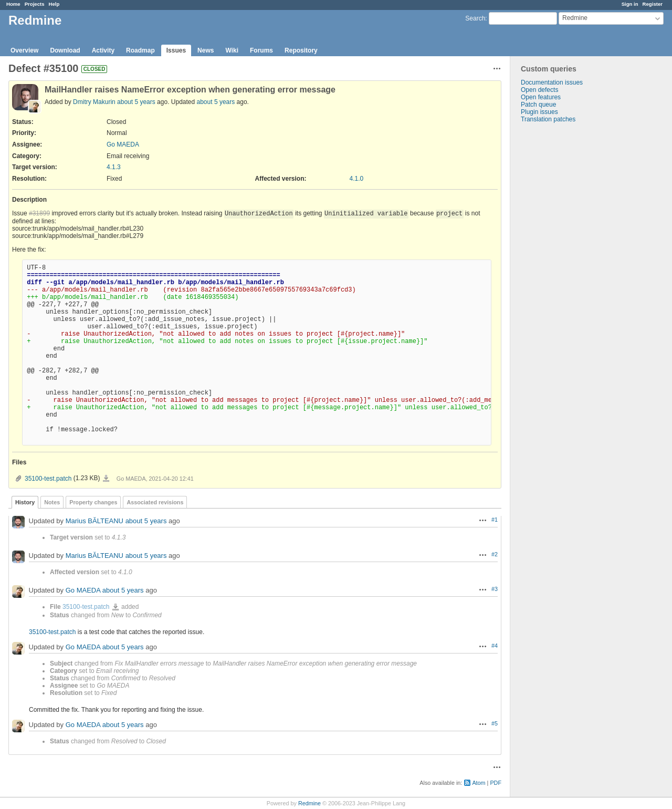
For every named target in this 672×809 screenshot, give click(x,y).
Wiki (232, 50)
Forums (261, 50)
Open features (541, 97)
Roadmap (140, 50)
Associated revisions (155, 502)
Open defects (539, 90)
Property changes (93, 502)
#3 (495, 589)
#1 (495, 520)
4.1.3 (114, 167)
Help (54, 4)
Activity (103, 50)
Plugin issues (539, 112)
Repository (301, 50)
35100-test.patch (48, 479)
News (206, 50)
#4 (495, 646)
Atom (479, 783)
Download (65, 50)
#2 (495, 554)
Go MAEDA (123, 144)
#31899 (39, 213)
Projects (35, 4)
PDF (496, 783)
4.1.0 (357, 179)
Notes (52, 502)
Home (13, 4)
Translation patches (548, 119)
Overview (24, 50)
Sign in (630, 4)
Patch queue (538, 105)
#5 (495, 723)
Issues (176, 50)
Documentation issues (552, 82)
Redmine (309, 803)
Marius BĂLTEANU (94, 521)
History (25, 502)
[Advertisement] (563, 288)
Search (475, 18)
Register (653, 4)
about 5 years (136, 102)
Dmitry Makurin (95, 102)
